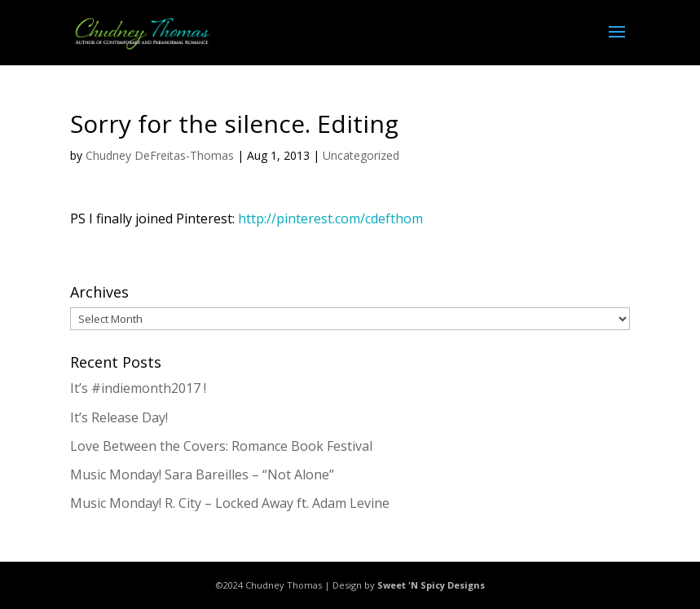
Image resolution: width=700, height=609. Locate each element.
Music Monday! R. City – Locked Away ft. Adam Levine (230, 503)
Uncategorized (361, 155)
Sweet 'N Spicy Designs (431, 585)
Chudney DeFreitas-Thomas (160, 155)
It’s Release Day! (119, 417)
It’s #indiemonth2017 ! (138, 388)
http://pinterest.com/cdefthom (330, 218)
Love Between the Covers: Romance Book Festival (221, 446)
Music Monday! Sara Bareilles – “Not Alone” (202, 474)
